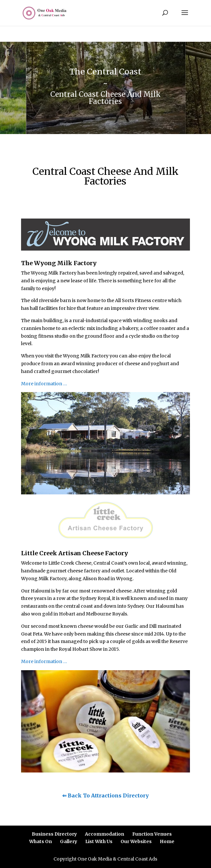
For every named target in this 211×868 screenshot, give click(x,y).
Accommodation (105, 834)
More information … (44, 384)
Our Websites (136, 841)
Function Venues (152, 834)
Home (167, 841)
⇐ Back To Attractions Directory (105, 795)
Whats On (41, 841)
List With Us (99, 841)
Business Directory (54, 834)
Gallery (69, 841)
